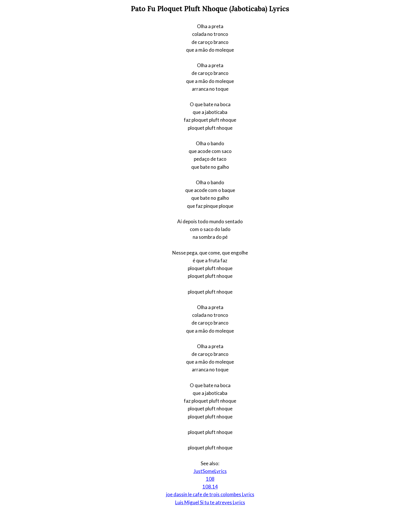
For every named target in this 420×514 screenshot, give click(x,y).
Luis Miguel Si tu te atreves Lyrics (210, 502)
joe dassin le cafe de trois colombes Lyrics (210, 494)
